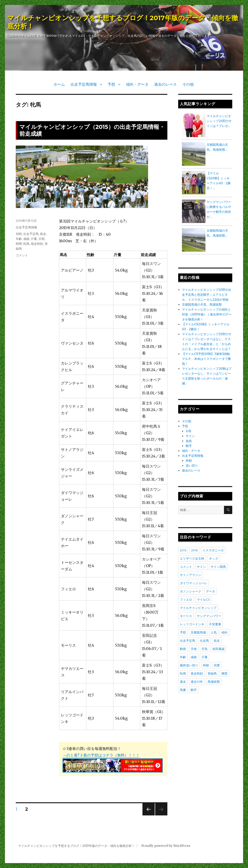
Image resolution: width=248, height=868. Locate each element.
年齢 (19, 239)
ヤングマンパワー (209, 616)
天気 (205, 649)
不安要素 (215, 624)
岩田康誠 (218, 649)
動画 (183, 649)
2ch (188, 431)
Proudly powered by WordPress (166, 846)
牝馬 (26, 244)
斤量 (34, 239)
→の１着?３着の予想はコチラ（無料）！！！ (101, 755)
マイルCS (203, 599)
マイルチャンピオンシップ (198, 608)
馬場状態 (214, 682)
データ (211, 591)
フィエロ (186, 599)
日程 (42, 239)
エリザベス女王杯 (192, 558)
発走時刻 (37, 244)
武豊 (217, 665)
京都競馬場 (198, 632)
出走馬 (204, 641)
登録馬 (212, 673)
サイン (190, 436)
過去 (183, 682)
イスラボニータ (213, 550)
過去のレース (165, 84)
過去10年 (197, 682)
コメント (22, 255)
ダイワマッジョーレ (194, 583)
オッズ (214, 558)
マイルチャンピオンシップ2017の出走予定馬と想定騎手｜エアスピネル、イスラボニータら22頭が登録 (207, 295)
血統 (189, 441)
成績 (26, 239)
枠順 (189, 461)
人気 (214, 632)
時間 (19, 244)
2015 (183, 550)
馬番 (183, 690)
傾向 (224, 632)
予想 (111, 84)
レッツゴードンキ (192, 624)
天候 (194, 649)
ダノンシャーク (191, 591)
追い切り (192, 466)
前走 (43, 234)
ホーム (59, 84)
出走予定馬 (31, 234)
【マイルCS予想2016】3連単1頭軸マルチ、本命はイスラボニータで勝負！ (206, 359)
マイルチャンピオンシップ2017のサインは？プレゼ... (219, 121)
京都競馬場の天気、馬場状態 (202, 305)
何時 (19, 234)
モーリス (186, 616)
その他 (188, 84)
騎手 (189, 446)
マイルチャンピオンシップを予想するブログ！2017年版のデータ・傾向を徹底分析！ (76, 846)
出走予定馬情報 (84, 84)
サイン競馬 (218, 567)
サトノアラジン (191, 575)
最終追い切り (189, 665)
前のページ (147, 815)
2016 (195, 550)
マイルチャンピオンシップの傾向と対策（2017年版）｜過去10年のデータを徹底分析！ (207, 314)
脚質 (224, 673)
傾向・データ (137, 84)
